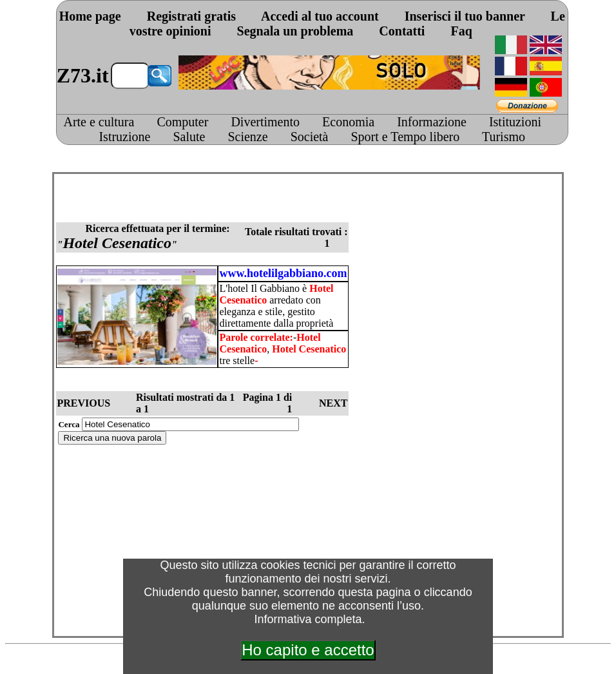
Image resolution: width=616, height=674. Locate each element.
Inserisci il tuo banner (465, 16)
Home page (90, 16)
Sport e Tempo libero (406, 137)
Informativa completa (308, 619)
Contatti (402, 31)
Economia (348, 122)
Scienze (247, 137)
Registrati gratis (191, 16)
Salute (189, 137)
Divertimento (265, 122)
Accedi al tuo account (320, 16)
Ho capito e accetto (308, 650)
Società (310, 137)
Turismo (504, 137)
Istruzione (124, 137)
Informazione (432, 122)
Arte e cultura (99, 122)
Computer (182, 122)
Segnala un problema (295, 31)
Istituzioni (515, 122)
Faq (461, 31)
